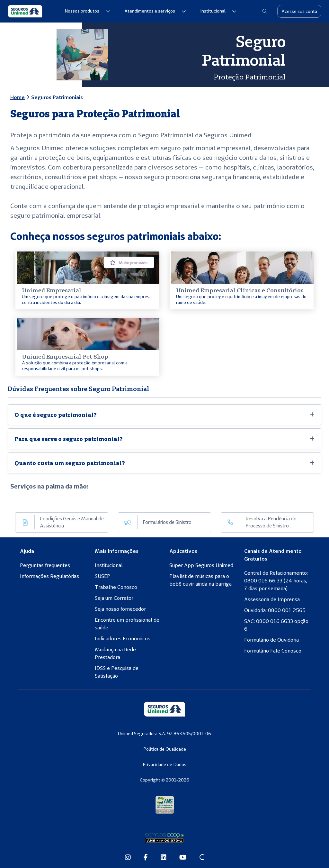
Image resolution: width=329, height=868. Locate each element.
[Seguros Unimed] (25, 11)
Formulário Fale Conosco (273, 651)
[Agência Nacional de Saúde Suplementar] (165, 804)
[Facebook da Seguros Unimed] (146, 858)
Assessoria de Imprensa (272, 599)
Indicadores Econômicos (123, 638)
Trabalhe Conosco (116, 587)
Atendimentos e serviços (155, 11)
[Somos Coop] (164, 838)
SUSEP (102, 576)
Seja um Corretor (114, 598)
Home (18, 97)
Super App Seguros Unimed (201, 565)
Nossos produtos (87, 11)
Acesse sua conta (299, 11)
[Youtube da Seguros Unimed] (183, 858)
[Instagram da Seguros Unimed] (128, 858)
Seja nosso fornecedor (120, 609)
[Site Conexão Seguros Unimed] (202, 858)
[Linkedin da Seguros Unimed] (164, 858)
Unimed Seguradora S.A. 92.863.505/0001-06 (164, 734)
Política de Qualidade (165, 749)
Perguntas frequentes (45, 565)
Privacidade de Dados (164, 764)
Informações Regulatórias (49, 576)
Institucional (218, 11)
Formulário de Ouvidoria (271, 640)
